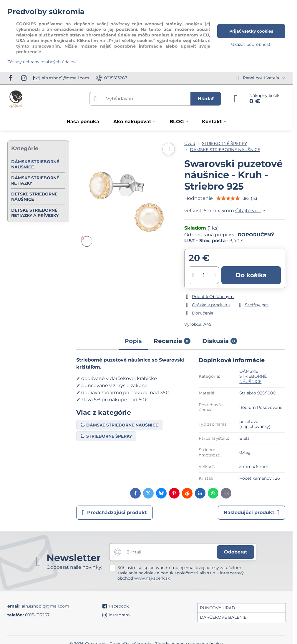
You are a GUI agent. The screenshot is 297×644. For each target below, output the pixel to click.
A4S (208, 324)
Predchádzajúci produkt (115, 513)
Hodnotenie (199, 198)
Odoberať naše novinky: (74, 567)
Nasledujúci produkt (252, 513)
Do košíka (251, 275)
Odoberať (236, 552)
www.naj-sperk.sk (152, 578)
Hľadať (206, 99)
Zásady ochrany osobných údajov (42, 62)
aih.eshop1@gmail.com (45, 606)
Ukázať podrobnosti (251, 44)
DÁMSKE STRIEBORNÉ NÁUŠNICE (253, 376)
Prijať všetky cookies (251, 31)
